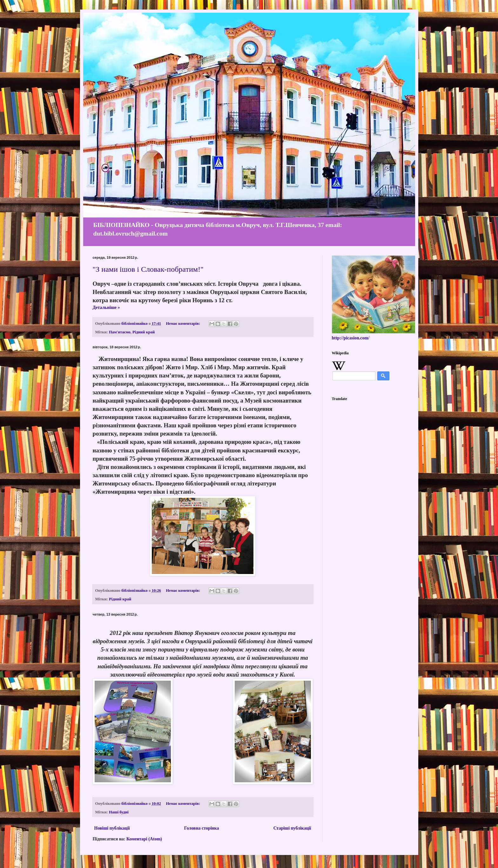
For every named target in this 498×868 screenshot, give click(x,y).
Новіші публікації (112, 828)
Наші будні (119, 812)
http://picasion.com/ (351, 338)
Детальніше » (106, 307)
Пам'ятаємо (120, 332)
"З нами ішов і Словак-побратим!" (148, 269)
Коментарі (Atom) (144, 839)
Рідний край (144, 332)
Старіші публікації (292, 828)
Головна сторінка (202, 828)
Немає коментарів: (184, 324)
